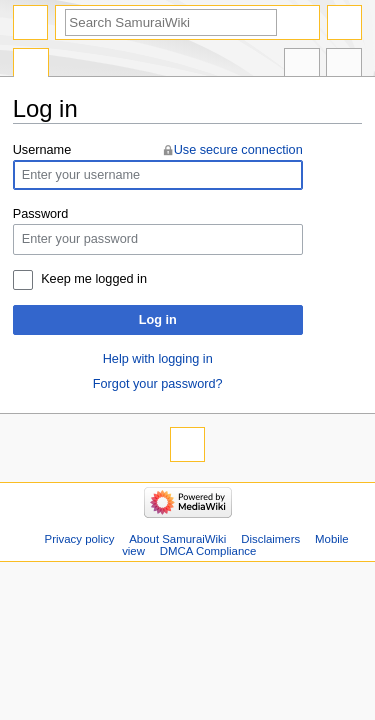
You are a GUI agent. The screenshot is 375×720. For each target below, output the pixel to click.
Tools (344, 65)
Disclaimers (270, 539)
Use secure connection (238, 150)
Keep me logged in (94, 279)
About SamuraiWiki (177, 539)
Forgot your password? (158, 384)
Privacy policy (80, 539)
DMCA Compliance (208, 551)
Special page (31, 65)
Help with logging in (158, 359)
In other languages (302, 65)
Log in (158, 320)
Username (42, 150)
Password (41, 214)
